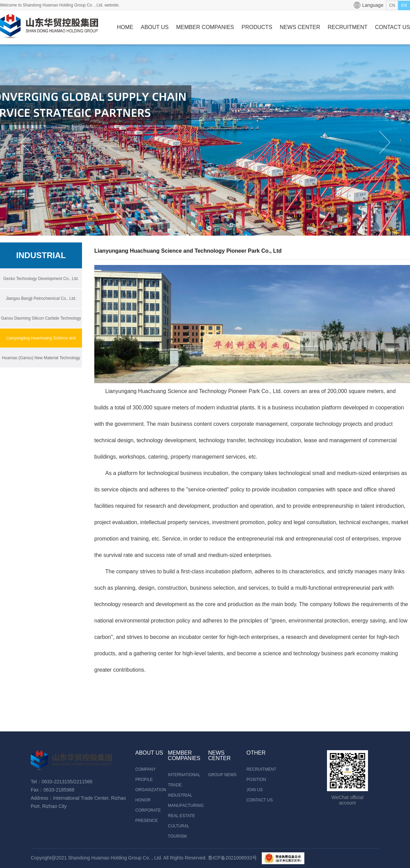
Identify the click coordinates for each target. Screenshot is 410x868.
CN (392, 5)
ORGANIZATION (151, 790)
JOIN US (254, 790)
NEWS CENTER (300, 27)
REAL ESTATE (181, 816)
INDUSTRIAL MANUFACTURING (186, 800)
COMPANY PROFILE (146, 774)
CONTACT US (392, 27)
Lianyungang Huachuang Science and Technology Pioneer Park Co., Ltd (41, 348)
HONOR (143, 800)
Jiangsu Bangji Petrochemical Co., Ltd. (41, 298)
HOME (125, 27)
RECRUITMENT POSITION (260, 774)
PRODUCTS (257, 27)
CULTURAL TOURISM (178, 831)
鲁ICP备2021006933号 (233, 858)
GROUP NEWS (222, 775)
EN (404, 5)
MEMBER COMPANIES (205, 27)
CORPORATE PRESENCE (148, 815)
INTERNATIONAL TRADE (184, 780)
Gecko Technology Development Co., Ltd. (41, 279)
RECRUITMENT (347, 27)
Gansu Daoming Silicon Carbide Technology (41, 318)
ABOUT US (155, 27)
